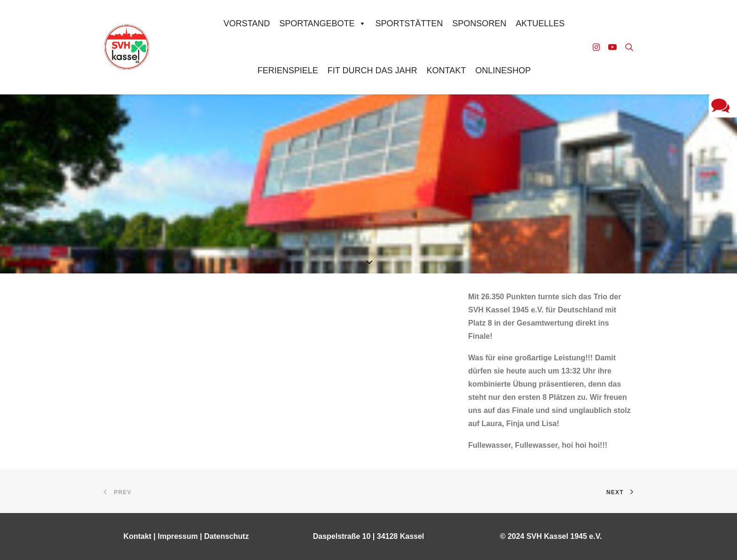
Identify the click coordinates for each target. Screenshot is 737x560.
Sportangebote (322, 23)
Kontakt (446, 70)
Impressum (178, 536)
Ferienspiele (288, 70)
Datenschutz (226, 536)
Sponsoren (479, 23)
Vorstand (247, 23)
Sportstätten (409, 23)
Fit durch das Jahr (372, 70)
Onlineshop (503, 70)
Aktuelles (540, 23)
